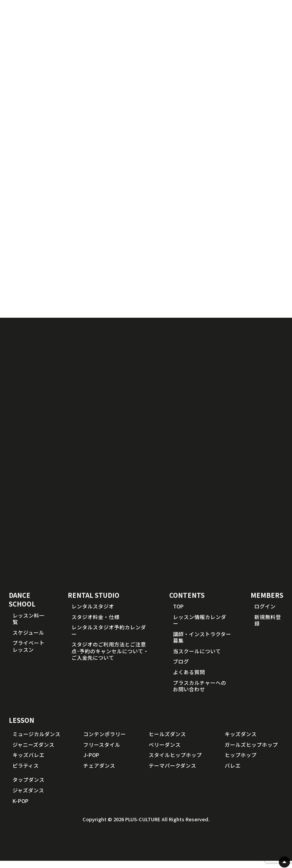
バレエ (233, 773)
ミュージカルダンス (36, 741)
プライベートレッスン (29, 654)
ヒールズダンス (167, 741)
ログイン (265, 613)
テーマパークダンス (172, 773)
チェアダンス (99, 773)
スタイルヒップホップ (175, 762)
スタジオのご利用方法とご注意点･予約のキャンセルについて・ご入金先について (110, 658)
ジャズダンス (28, 797)
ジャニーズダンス (33, 752)
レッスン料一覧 (29, 626)
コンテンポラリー (105, 741)
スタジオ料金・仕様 (95, 624)
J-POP (91, 762)
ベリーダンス (165, 752)
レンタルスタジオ (93, 613)
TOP (178, 613)
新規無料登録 (268, 627)
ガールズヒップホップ (251, 752)
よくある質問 (189, 679)
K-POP (21, 808)
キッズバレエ (29, 762)
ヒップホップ (241, 762)
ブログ (181, 669)
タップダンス (29, 787)
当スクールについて (197, 658)
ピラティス (26, 773)
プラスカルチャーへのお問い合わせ (200, 693)
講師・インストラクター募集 (202, 645)
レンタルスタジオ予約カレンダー (109, 638)
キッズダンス (241, 741)
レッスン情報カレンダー (200, 627)
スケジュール (28, 640)
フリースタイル (102, 752)
